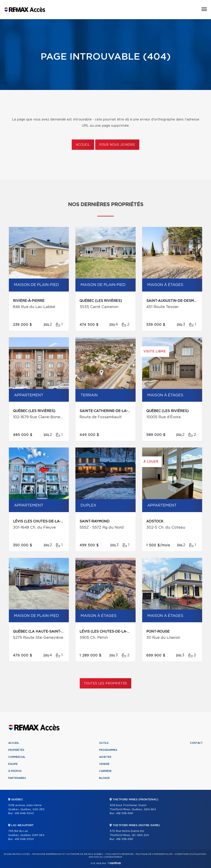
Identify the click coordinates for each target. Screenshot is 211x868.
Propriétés (16, 750)
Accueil (83, 145)
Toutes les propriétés (106, 684)
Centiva (114, 863)
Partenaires (17, 778)
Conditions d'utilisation (190, 854)
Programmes (108, 750)
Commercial (17, 757)
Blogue (104, 778)
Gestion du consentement (105, 857)
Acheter (105, 757)
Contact (196, 743)
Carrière (105, 771)
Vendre (104, 764)
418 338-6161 (125, 813)
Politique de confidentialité (154, 854)
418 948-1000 (24, 813)
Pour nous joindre (117, 145)
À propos (15, 771)
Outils (104, 743)
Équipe (13, 764)
